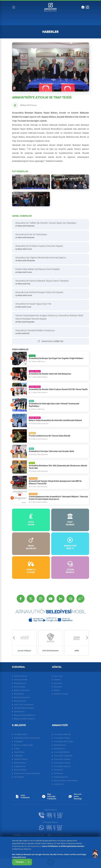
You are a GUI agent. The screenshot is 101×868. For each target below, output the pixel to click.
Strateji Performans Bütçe (24, 708)
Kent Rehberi (19, 777)
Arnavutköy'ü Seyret (62, 763)
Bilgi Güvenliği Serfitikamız (25, 715)
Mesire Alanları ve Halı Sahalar (66, 781)
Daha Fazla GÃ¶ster (51, 341)
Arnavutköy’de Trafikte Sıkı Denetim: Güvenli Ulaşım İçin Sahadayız (50, 225)
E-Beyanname (20, 766)
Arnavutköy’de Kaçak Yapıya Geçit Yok (50, 305)
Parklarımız (58, 773)
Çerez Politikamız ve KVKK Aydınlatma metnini (63, 846)
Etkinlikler (58, 687)
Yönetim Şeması (21, 676)
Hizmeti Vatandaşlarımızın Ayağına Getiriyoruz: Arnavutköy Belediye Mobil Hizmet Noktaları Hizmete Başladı (50, 319)
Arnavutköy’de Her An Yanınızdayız (50, 236)
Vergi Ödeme (19, 752)
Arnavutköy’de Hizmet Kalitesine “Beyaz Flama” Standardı (50, 282)
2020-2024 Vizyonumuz (24, 705)
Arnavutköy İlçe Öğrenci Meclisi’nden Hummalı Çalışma (50, 259)
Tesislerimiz (59, 770)
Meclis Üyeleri (20, 687)
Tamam (22, 862)
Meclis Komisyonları (22, 697)
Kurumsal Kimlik (21, 680)
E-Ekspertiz (19, 741)
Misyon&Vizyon (20, 683)
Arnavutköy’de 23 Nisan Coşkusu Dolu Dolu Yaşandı (50, 248)
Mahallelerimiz (60, 745)
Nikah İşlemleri (20, 763)
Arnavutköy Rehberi (62, 752)
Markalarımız (19, 712)
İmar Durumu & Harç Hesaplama (27, 773)
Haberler (57, 680)
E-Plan (17, 749)
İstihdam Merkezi (21, 759)
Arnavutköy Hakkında (62, 734)
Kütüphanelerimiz (61, 777)
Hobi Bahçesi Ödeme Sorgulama (27, 738)
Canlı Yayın (58, 676)
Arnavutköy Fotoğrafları (63, 756)
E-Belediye (18, 756)
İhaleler (57, 690)
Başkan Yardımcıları (22, 690)
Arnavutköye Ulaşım (62, 738)
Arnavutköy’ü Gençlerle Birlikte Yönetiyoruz (50, 332)
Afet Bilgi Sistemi (21, 734)
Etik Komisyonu (20, 701)
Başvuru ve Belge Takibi (23, 745)
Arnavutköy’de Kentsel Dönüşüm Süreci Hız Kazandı (50, 294)
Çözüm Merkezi (20, 770)
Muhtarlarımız (60, 749)
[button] (14, 638)
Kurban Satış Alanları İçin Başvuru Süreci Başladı (50, 271)
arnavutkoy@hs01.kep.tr (59, 835)
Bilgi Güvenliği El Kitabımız (25, 719)
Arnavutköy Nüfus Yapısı (64, 741)
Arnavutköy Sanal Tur (62, 766)
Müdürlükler (19, 694)
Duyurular (58, 683)
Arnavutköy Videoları (62, 759)
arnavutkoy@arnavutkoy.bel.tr (29, 835)
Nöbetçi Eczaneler (61, 694)
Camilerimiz (59, 784)
